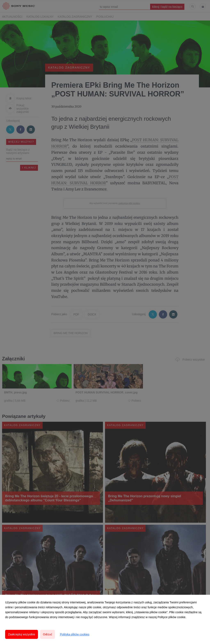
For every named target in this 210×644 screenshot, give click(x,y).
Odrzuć (47, 634)
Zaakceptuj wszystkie (22, 634)
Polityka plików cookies (75, 634)
